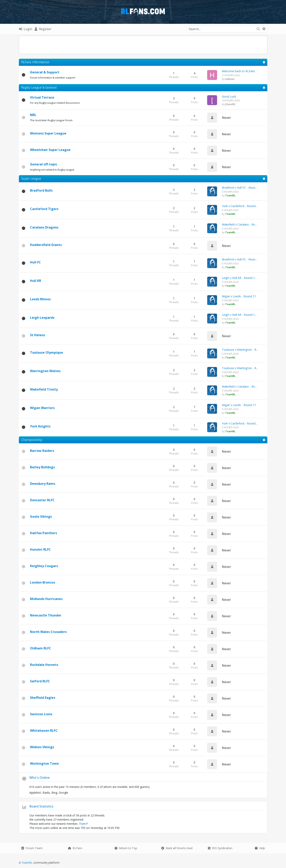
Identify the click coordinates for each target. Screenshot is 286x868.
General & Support (45, 72)
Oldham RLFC (41, 648)
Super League (31, 179)
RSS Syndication (220, 848)
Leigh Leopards (42, 318)
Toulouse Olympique (46, 352)
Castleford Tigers (44, 209)
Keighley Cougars (44, 566)
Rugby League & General (39, 87)
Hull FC (35, 262)
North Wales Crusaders (48, 632)
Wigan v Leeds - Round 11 (239, 296)
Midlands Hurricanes (46, 599)
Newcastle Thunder (46, 615)
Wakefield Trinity (44, 389)
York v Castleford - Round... (240, 206)
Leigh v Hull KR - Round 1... (239, 278)
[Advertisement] (143, 45)
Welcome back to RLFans (238, 71)
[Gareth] (230, 104)
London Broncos (43, 582)
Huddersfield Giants (46, 245)
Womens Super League (48, 133)
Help (260, 848)
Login (26, 29)
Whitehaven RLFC (44, 731)
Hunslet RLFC (40, 549)
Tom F (83, 824)
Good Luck (229, 96)
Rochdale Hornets (44, 665)
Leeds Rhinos (40, 299)
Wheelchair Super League (50, 150)
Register (43, 29)
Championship (32, 440)
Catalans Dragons (44, 227)
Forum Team (32, 848)
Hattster (230, 79)
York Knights (40, 426)
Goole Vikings (41, 517)
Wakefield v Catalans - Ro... (239, 224)
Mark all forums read (177, 848)
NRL (33, 115)
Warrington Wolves (45, 371)
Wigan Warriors (42, 408)
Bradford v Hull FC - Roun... (239, 188)
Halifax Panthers (43, 533)
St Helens (38, 335)
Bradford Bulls (41, 190)
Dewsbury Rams (43, 484)
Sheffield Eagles (43, 698)
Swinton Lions (41, 714)
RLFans (75, 848)
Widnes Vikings (42, 747)
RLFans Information (35, 62)
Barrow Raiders (42, 451)
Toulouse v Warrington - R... (240, 350)
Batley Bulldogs (42, 467)
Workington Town (44, 763)
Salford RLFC (40, 681)
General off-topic (44, 164)
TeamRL (27, 863)
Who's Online (39, 778)
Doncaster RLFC (42, 500)
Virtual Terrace (42, 97)
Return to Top (126, 848)
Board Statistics (41, 806)
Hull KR (36, 281)
